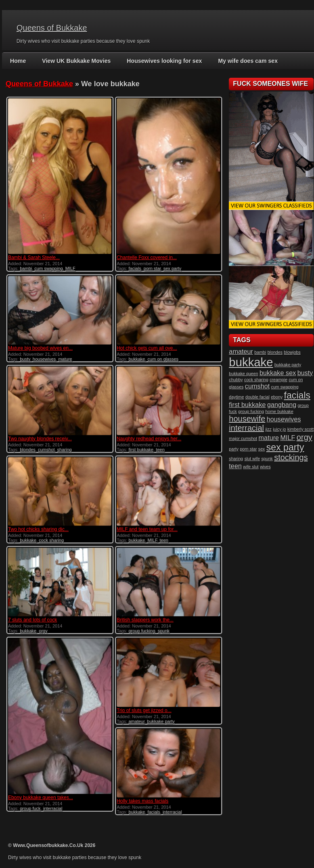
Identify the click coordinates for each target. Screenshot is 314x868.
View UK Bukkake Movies (76, 61)
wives (265, 467)
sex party (171, 268)
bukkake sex (278, 373)
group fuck (30, 804)
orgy (43, 627)
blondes (28, 447)
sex (262, 449)
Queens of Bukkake (52, 28)
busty (25, 357)
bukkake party (160, 716)
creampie (278, 380)
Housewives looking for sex (163, 61)
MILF (70, 268)
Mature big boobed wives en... (40, 346)
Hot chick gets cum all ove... (145, 346)
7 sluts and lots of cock (32, 616)
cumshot (46, 447)
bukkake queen (243, 374)
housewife (247, 419)
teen (159, 447)
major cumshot (243, 438)
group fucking (141, 627)
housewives (44, 357)
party (234, 449)
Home (18, 61)
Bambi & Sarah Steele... (34, 257)
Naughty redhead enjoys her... (148, 436)
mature (65, 357)
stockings (291, 457)
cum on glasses (162, 357)
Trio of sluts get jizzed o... (143, 706)
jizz (268, 429)
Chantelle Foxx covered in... (145, 257)
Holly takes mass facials (141, 795)
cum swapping (48, 268)
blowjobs (292, 352)
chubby (236, 380)
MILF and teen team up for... (146, 526)
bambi (26, 268)
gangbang (282, 405)
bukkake (136, 357)
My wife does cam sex (246, 61)
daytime (236, 397)
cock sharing (51, 537)
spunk (162, 627)
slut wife (252, 459)
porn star (151, 268)
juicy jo (279, 429)
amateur (136, 716)
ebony (277, 397)
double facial (257, 397)
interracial (53, 804)
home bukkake (279, 411)
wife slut (251, 467)
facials (134, 268)
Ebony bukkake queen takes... (41, 793)
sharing (65, 447)
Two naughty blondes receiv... (40, 436)
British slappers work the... (144, 616)
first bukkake (140, 447)
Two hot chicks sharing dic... (38, 526)
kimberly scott (300, 429)
